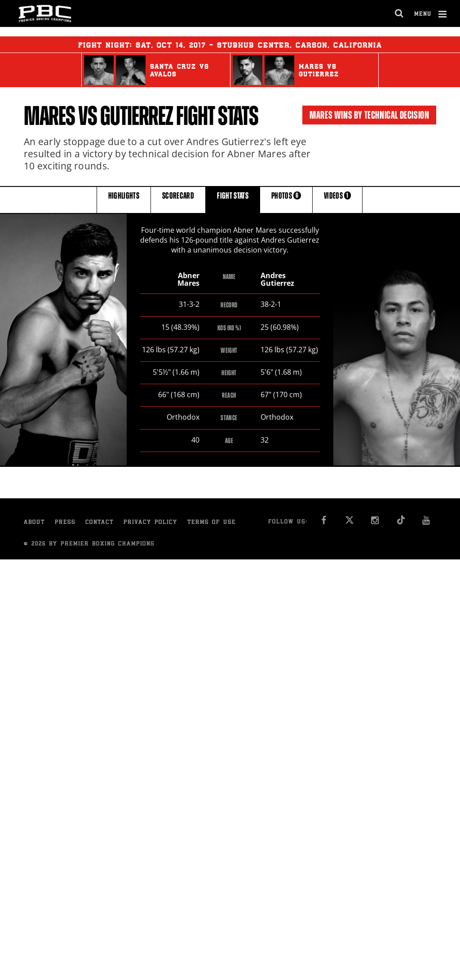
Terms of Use (212, 523)
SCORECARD (178, 199)
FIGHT (233, 199)
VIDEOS (337, 199)
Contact (100, 523)
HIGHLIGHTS (124, 199)
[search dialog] (400, 13)
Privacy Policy (150, 523)
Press (65, 523)
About (34, 523)
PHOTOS (286, 199)
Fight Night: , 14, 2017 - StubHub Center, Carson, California (230, 44)
